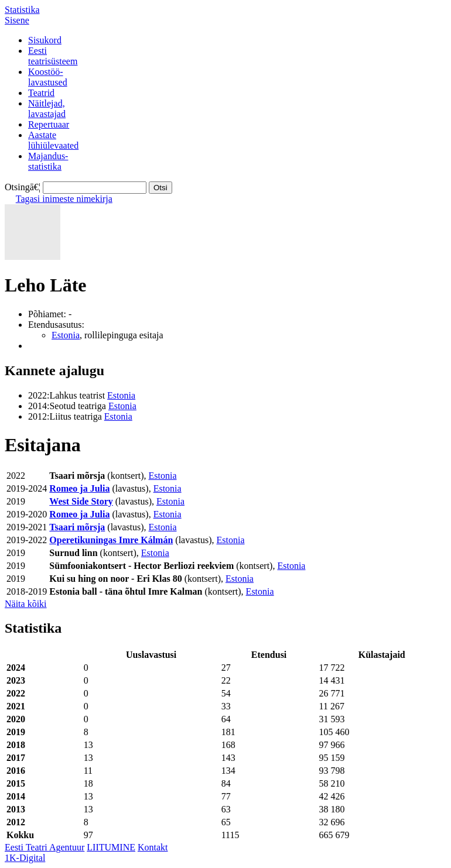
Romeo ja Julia (79, 488)
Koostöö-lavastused (48, 77)
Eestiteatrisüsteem (53, 56)
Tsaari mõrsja (77, 527)
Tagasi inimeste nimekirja (64, 199)
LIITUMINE (111, 847)
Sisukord (45, 40)
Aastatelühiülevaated (53, 140)
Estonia (66, 335)
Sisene (17, 20)
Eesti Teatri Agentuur (45, 847)
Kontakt (153, 847)
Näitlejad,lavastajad (47, 109)
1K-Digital (25, 858)
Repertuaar (49, 124)
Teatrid (41, 93)
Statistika (22, 10)
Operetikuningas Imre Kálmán (111, 540)
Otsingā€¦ (23, 187)
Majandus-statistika (48, 161)
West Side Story (81, 501)
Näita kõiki (26, 604)
